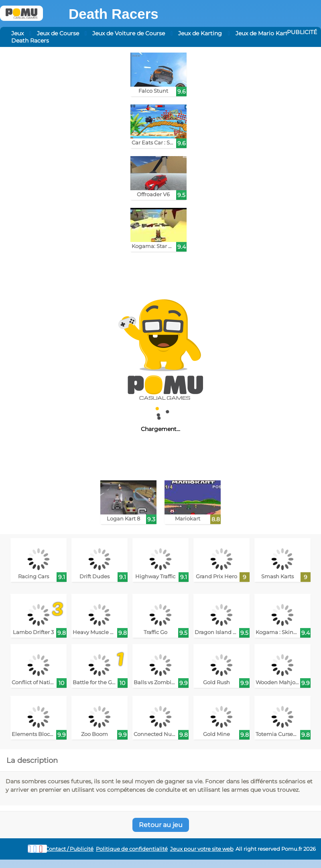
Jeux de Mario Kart (262, 33)
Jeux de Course (58, 33)
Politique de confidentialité (132, 849)
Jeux (17, 33)
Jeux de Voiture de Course (129, 33)
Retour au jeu (161, 825)
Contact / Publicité (69, 849)
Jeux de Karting (200, 33)
